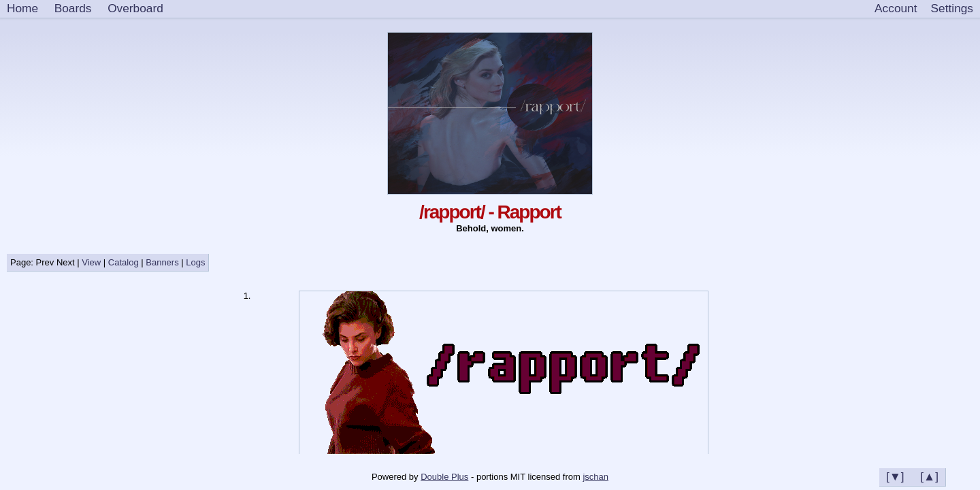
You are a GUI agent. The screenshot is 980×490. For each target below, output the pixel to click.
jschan (595, 477)
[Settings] (952, 9)
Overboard (135, 8)
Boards (73, 8)
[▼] (895, 476)
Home (22, 8)
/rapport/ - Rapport (490, 212)
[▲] (929, 476)
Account (896, 8)
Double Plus (444, 477)
